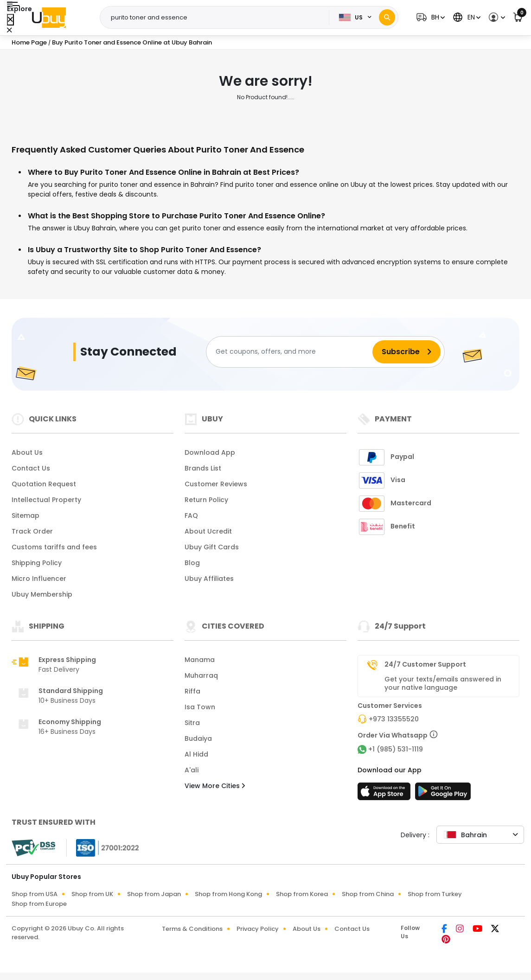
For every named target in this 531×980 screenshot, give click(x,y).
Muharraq (201, 675)
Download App (210, 452)
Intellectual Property (46, 500)
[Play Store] (443, 794)
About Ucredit (208, 531)
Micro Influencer (39, 579)
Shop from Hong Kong (228, 894)
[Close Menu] (10, 20)
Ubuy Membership (42, 594)
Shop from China (368, 894)
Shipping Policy (37, 563)
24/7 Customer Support (425, 664)
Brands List (203, 468)
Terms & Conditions (192, 929)
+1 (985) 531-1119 (396, 749)
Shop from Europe (39, 904)
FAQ (191, 515)
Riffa (192, 691)
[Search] (387, 17)
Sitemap (26, 515)
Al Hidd (196, 754)
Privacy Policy (258, 929)
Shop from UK (92, 894)
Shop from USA (35, 894)
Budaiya (198, 738)
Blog (192, 563)
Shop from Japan (154, 894)
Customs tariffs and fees (54, 547)
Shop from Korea (302, 894)
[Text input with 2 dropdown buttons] (217, 18)
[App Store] (385, 794)
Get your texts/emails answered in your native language (443, 683)
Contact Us (31, 468)
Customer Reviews (216, 484)
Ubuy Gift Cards (212, 547)
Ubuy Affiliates (209, 579)
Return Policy (206, 500)
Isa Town (200, 707)
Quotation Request (44, 484)
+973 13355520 (394, 719)
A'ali (192, 770)
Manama (200, 660)
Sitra (192, 723)
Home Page (29, 42)
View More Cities (215, 786)
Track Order (32, 531)
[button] (429, 17)
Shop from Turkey (435, 894)
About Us (27, 452)
